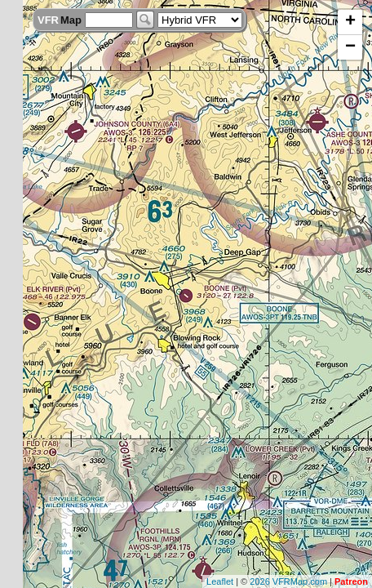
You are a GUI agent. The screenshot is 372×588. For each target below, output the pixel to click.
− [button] (350, 47)
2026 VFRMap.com (288, 581)
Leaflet (220, 581)
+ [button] (350, 22)
